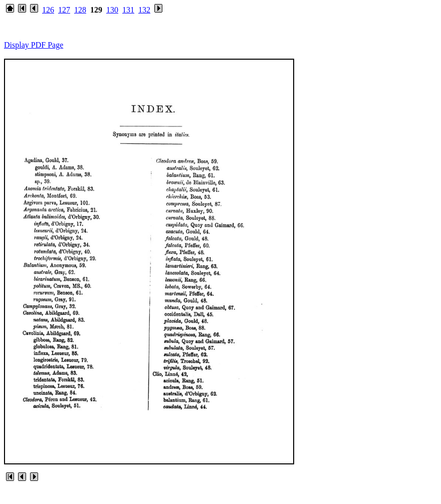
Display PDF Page (34, 45)
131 (128, 10)
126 (48, 10)
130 (112, 10)
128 (80, 10)
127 (64, 10)
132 (144, 10)
